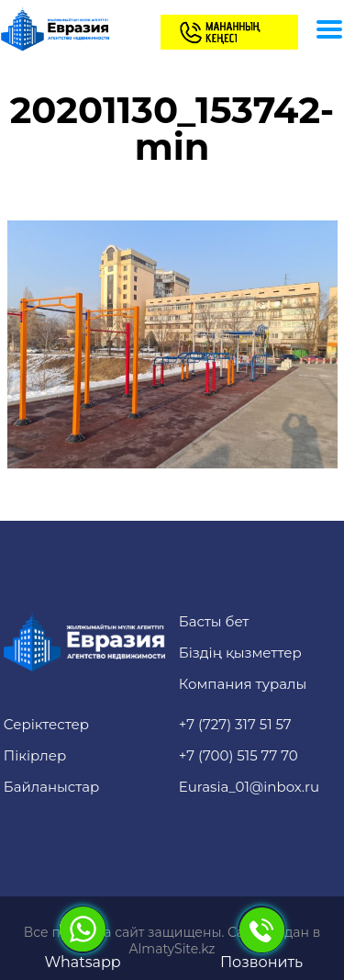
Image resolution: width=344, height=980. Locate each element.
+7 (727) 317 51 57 (235, 724)
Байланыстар (52, 787)
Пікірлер (35, 755)
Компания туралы (243, 684)
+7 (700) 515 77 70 (239, 755)
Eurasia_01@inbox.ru (249, 787)
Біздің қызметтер (240, 653)
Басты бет (214, 621)
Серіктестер (46, 724)
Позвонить (261, 938)
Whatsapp (82, 938)
